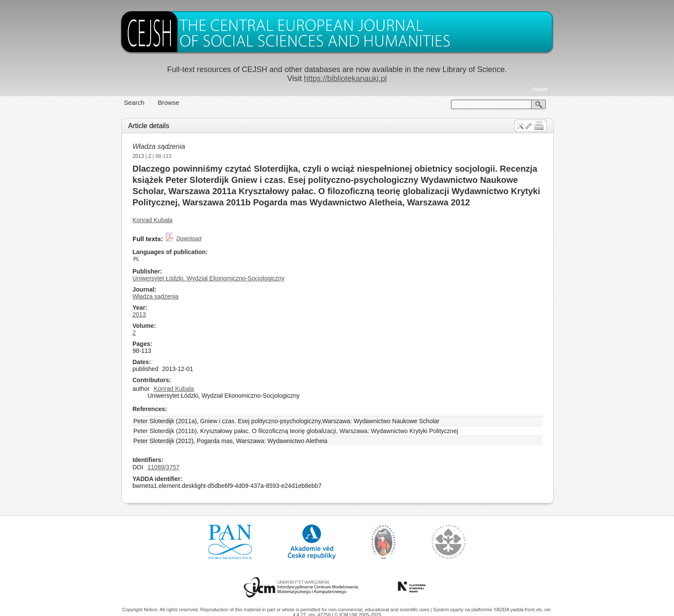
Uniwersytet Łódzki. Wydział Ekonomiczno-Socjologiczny (208, 278)
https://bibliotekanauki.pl (345, 79)
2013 (138, 156)
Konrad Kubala (153, 220)
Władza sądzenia (159, 146)
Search (134, 102)
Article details (149, 126)
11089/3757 (164, 467)
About (540, 89)
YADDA (502, 610)
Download (189, 238)
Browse (169, 102)
